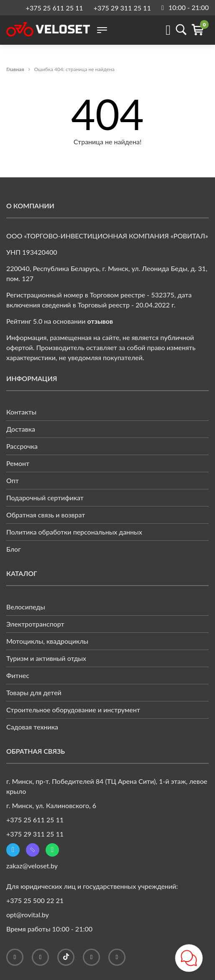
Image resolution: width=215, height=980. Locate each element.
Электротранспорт (35, 624)
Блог (14, 549)
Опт (13, 480)
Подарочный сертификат (45, 498)
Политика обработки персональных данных (74, 532)
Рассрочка (22, 446)
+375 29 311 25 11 (122, 8)
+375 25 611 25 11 (55, 8)
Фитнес (18, 675)
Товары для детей (34, 692)
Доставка (21, 429)
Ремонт (18, 463)
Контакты (21, 412)
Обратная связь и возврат (46, 515)
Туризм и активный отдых (46, 658)
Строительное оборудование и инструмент (73, 710)
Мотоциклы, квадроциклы (47, 641)
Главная (15, 69)
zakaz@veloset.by (32, 866)
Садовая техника (32, 727)
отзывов (100, 321)
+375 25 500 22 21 (35, 900)
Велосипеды (26, 607)
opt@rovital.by (28, 915)
